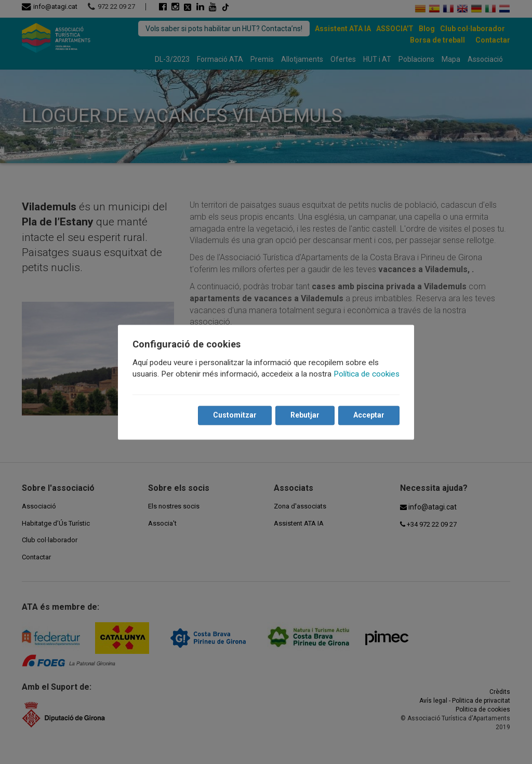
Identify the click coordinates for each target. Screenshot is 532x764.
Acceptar (369, 415)
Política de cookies (367, 374)
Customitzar (235, 415)
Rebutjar (305, 415)
